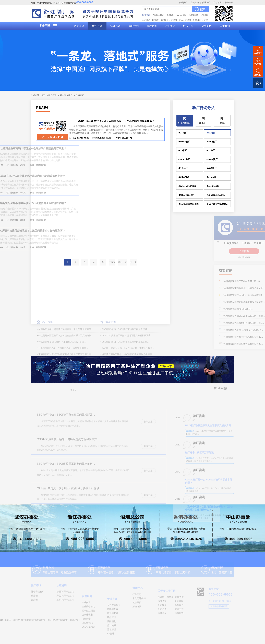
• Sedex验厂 (184, 159)
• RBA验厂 (211, 133)
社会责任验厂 (66, 95)
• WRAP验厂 (184, 142)
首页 (43, 95)
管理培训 (134, 26)
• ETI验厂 (210, 150)
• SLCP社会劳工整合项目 (218, 204)
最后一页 (123, 262)
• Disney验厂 (212, 177)
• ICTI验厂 (183, 133)
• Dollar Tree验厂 (186, 195)
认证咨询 (115, 26)
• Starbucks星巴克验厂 (189, 204)
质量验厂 (203, 123)
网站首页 (79, 26)
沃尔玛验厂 (194, 15)
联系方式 (206, 3)
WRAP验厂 (182, 15)
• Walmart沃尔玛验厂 (188, 186)
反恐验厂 (222, 123)
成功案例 (207, 26)
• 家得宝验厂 (184, 177)
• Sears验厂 (212, 159)
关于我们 (225, 26)
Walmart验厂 (159, 15)
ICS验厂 (155, 20)
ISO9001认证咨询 (169, 20)
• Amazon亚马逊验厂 (216, 195)
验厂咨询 (97, 26)
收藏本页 (229, 3)
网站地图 (218, 3)
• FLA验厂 (183, 168)
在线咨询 (195, 3)
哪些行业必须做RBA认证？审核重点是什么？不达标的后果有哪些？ (116, 121)
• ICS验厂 (183, 150)
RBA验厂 (80, 95)
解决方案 (188, 26)
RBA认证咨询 (185, 20)
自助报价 (183, 3)
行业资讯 (170, 26)
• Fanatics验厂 (213, 186)
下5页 (112, 262)
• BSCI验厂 (211, 142)
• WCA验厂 (211, 168)
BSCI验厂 (171, 15)
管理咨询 (152, 26)
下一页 (133, 262)
